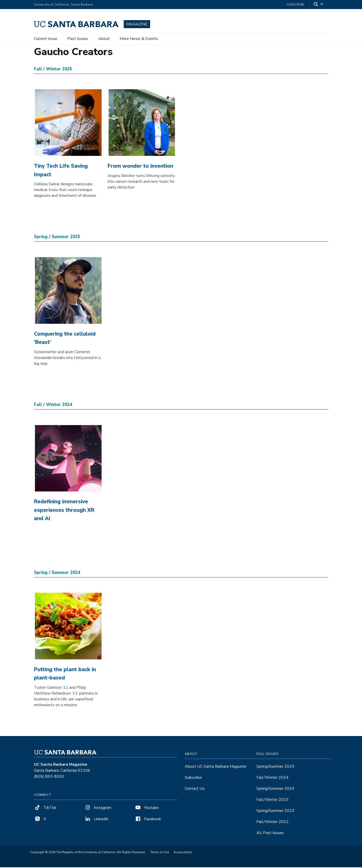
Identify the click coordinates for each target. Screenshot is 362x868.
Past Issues (78, 39)
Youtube (147, 808)
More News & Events (139, 39)
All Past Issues (270, 834)
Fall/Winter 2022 (273, 823)
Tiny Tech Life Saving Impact (61, 171)
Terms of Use (160, 853)
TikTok (45, 808)
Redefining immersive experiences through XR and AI (64, 511)
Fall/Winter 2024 (273, 778)
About (104, 39)
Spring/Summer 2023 (275, 811)
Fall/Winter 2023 (273, 800)
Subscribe (296, 5)
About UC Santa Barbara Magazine (216, 767)
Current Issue (46, 39)
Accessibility (183, 853)
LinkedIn (96, 820)
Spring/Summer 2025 (275, 767)
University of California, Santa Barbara (63, 5)
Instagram (98, 808)
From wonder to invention (140, 167)
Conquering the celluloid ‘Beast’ (65, 339)
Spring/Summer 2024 (275, 789)
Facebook (148, 820)
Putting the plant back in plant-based (65, 674)
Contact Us (195, 789)
